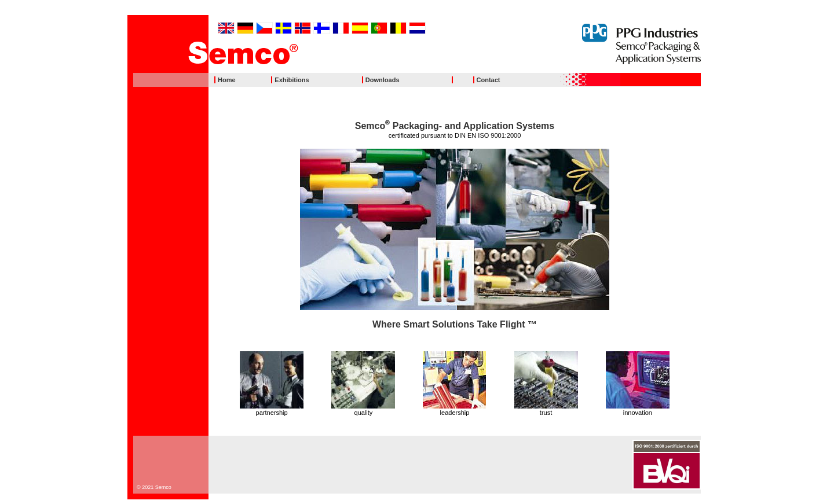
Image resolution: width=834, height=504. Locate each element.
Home (227, 80)
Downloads (383, 80)
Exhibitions (292, 80)
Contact (489, 80)
